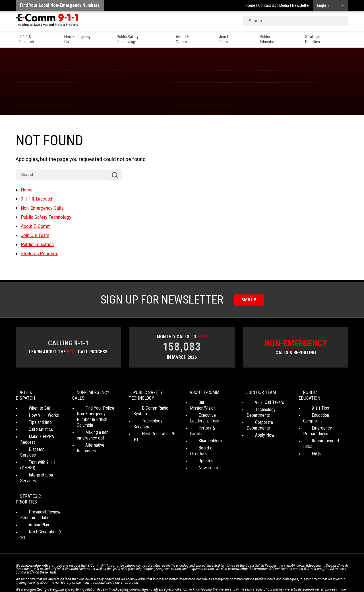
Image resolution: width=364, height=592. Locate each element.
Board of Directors (207, 437)
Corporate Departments (268, 423)
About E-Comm (194, 37)
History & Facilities (207, 423)
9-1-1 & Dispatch (31, 37)
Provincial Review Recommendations (37, 481)
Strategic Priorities (331, 37)
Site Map (262, 572)
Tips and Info (32, 417)
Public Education (282, 37)
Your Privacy (142, 572)
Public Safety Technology (141, 37)
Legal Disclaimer (236, 572)
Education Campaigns (322, 410)
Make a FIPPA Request (41, 432)
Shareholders (202, 430)
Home (250, 5)
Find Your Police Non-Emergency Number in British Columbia (97, 415)
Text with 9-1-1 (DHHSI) (41, 446)
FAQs (308, 437)
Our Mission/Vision (206, 403)
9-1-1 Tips (312, 403)
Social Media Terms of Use (180, 572)
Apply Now (256, 430)
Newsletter (301, 5)
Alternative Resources (96, 440)
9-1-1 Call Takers (261, 403)
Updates (197, 444)
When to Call (31, 403)
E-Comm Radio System (154, 409)
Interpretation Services (41, 453)
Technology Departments (258, 413)
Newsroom (200, 452)
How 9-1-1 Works (35, 410)
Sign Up (249, 299)
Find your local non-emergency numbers (60, 5)
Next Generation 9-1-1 (153, 423)
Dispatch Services (36, 439)
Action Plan (30, 491)
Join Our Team (237, 37)
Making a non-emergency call (90, 430)
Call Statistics (32, 425)
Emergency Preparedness (316, 420)
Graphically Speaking (203, 577)
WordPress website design (155, 577)
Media (284, 5)
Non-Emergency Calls (82, 37)
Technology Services (152, 416)
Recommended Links (322, 430)
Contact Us (267, 5)
